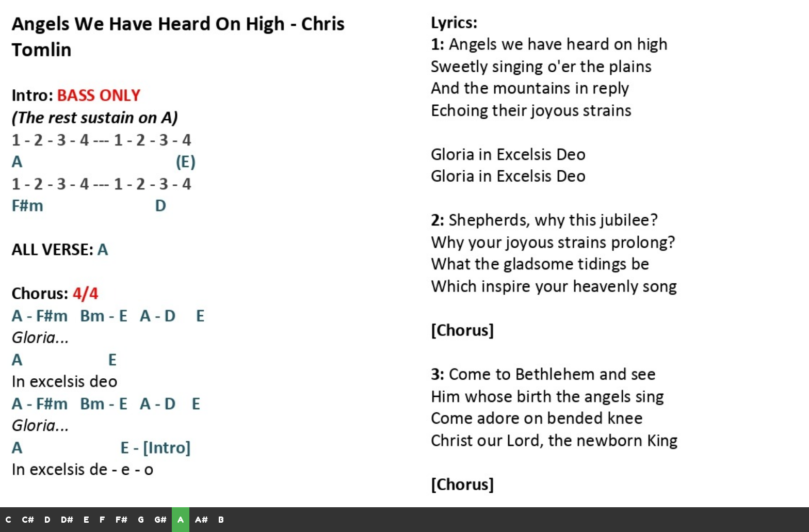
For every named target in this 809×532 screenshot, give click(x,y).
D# (67, 520)
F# (122, 520)
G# (160, 520)
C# (28, 520)
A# (201, 520)
